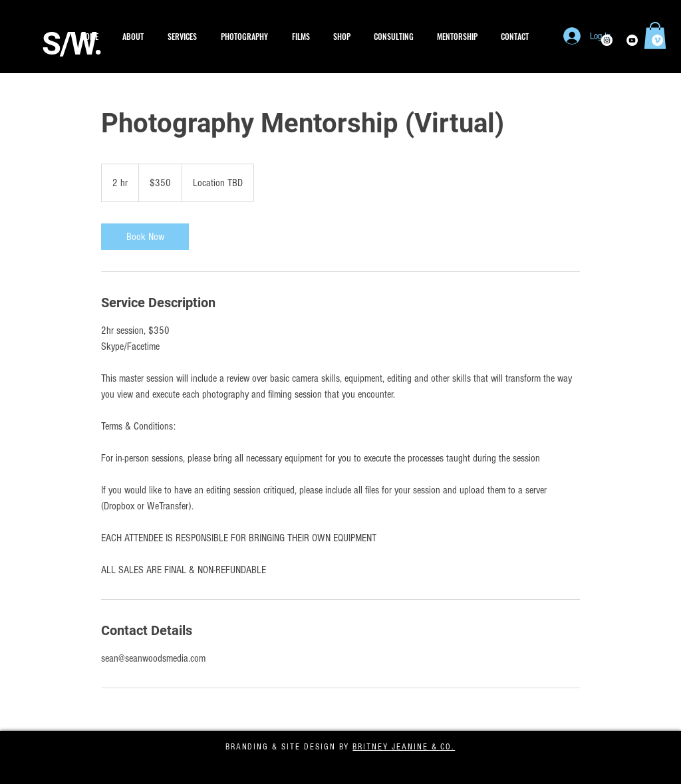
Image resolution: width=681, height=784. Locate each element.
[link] (145, 237)
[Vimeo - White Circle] (657, 40)
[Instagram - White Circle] (607, 40)
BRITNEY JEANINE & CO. (404, 747)
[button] (244, 36)
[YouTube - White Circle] (632, 40)
